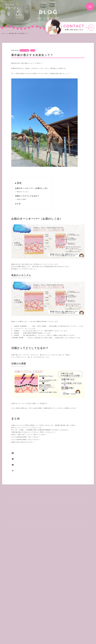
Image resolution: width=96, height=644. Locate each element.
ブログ (33, 50)
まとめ (18, 204)
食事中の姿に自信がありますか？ (23, 442)
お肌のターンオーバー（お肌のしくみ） (32, 188)
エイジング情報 (24, 50)
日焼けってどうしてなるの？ (27, 196)
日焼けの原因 (21, 199)
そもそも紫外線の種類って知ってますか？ (26, 437)
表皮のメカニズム (23, 192)
